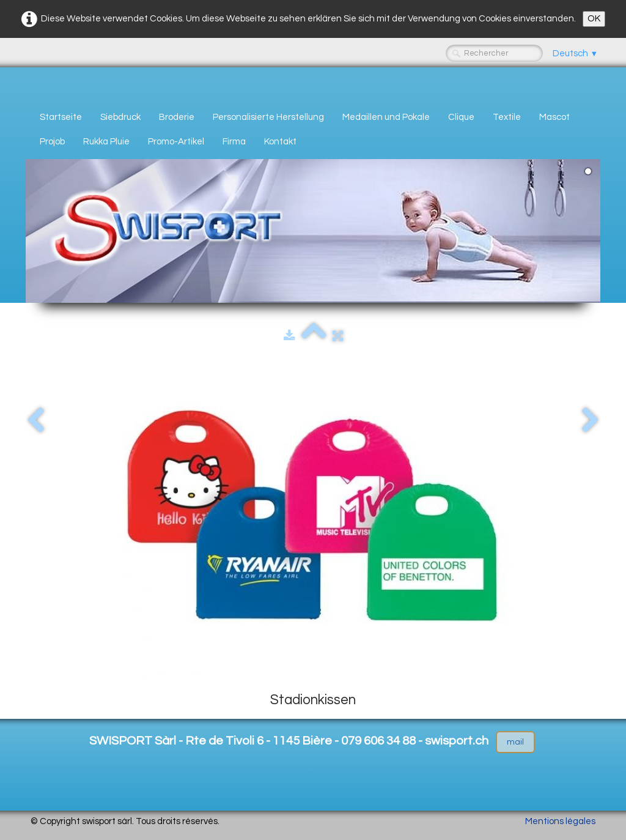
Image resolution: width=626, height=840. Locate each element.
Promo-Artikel (176, 142)
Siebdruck (120, 117)
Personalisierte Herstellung (268, 117)
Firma (234, 142)
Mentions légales (560, 821)
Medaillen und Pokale (386, 117)
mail (515, 742)
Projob (52, 142)
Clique (461, 117)
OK (594, 19)
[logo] (35, 84)
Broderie (177, 117)
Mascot (554, 117)
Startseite (61, 117)
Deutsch (575, 54)
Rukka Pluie (106, 142)
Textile (507, 117)
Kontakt (280, 142)
